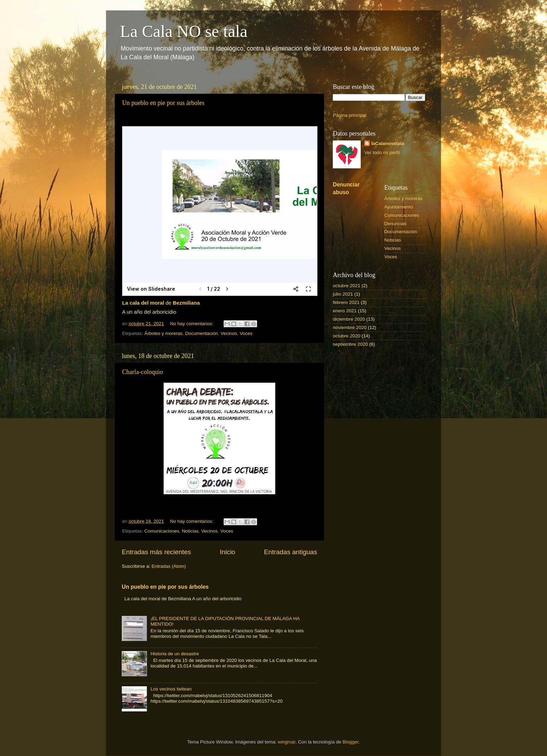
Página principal (350, 115)
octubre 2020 (347, 336)
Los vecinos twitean (171, 689)
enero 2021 (345, 311)
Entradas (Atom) (169, 566)
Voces (246, 333)
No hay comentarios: (192, 324)
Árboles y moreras (164, 333)
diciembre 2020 (349, 319)
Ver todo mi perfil (382, 152)
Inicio (227, 552)
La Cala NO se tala (184, 31)
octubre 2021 (347, 286)
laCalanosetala (388, 143)
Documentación (202, 333)
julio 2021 (343, 294)
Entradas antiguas (291, 552)
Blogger (351, 742)
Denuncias (396, 224)
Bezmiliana (186, 303)
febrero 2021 (346, 302)
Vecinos (229, 333)
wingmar (286, 742)
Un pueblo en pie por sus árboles (163, 103)
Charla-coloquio (143, 372)
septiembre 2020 (350, 344)
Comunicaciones (162, 531)
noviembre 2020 (350, 327)
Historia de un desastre (175, 654)
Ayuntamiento (399, 207)
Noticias (190, 531)
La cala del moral (143, 303)
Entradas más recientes (156, 552)
